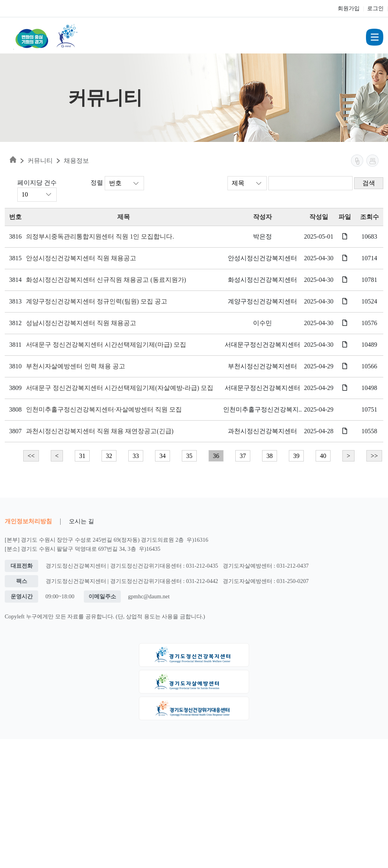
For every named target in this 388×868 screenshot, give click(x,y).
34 (163, 456)
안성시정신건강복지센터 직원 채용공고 (81, 258)
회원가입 (349, 8)
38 (270, 456)
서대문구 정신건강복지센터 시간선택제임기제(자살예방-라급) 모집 (120, 388)
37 (243, 456)
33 (136, 456)
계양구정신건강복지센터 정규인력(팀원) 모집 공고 (97, 301)
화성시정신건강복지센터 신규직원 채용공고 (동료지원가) (106, 280)
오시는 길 (81, 521)
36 (216, 456)
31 (82, 456)
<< (31, 456)
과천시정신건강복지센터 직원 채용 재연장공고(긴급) (100, 431)
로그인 (375, 8)
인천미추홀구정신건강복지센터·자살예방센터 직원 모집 (104, 409)
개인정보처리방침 (28, 521)
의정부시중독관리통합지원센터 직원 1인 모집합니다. (100, 236)
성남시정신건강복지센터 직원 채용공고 (81, 323)
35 (189, 456)
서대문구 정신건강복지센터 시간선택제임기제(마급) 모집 (106, 345)
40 (323, 456)
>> (374, 456)
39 (296, 456)
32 (109, 456)
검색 (369, 183)
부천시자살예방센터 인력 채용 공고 (76, 366)
